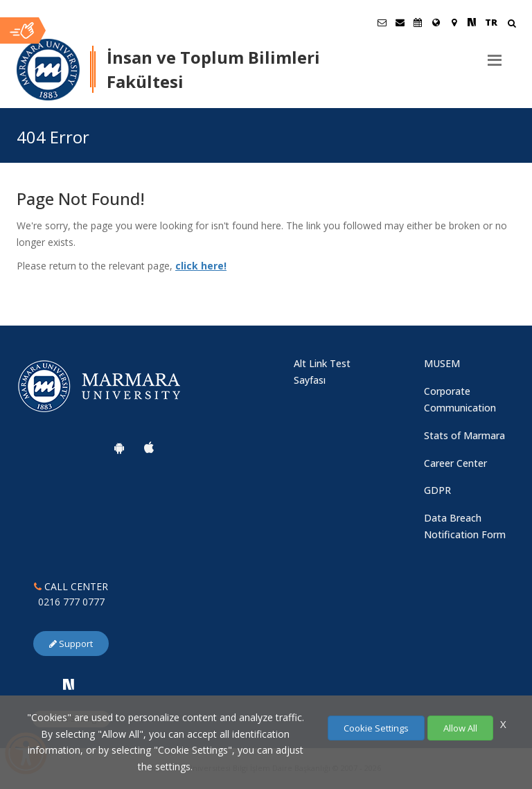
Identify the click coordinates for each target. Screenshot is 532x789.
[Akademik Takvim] (418, 22)
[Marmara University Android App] (119, 447)
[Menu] (495, 55)
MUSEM (442, 363)
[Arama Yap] (512, 25)
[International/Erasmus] (436, 22)
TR (491, 22)
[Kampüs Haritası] (454, 22)
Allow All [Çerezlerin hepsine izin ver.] (460, 728)
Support (71, 644)
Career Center (455, 463)
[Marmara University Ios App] (149, 447)
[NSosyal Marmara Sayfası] (472, 22)
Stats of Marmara (464, 435)
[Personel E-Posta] (400, 22)
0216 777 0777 (71, 602)
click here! (201, 266)
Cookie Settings (376, 728)
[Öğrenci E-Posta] (382, 22)
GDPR (437, 490)
